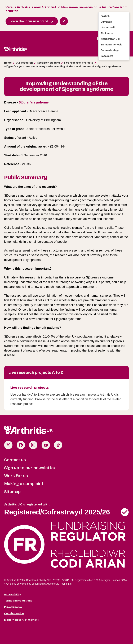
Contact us (15, 460)
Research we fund (48, 63)
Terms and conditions (18, 601)
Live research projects (79, 63)
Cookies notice (14, 614)
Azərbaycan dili (110, 39)
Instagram (33, 445)
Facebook (21, 445)
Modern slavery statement (21, 620)
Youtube (46, 445)
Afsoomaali (108, 28)
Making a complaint (24, 484)
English (105, 16)
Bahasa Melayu (110, 50)
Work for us (16, 476)
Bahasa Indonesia (112, 45)
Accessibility (13, 594)
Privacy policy (13, 607)
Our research (24, 63)
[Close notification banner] (64, 21)
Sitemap (12, 492)
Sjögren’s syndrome (34, 102)
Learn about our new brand (29, 21)
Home (8, 63)
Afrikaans (107, 33)
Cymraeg (106, 22)
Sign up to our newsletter (30, 468)
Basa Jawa (107, 56)
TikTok (58, 445)
